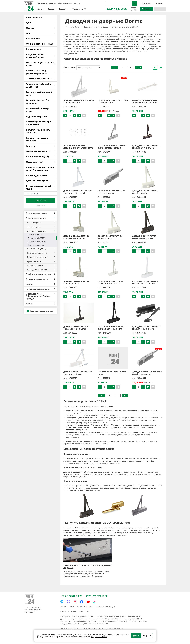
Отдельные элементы (40, 279)
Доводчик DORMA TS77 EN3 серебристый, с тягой (76, 237)
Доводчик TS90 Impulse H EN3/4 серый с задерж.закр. (147, 373)
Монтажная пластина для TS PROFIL (112, 373)
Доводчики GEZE (35, 235)
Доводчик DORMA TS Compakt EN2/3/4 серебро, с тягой (112, 147)
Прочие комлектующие (41, 257)
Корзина (146, 9)
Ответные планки (41, 265)
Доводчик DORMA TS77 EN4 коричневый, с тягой (145, 237)
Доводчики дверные (41, 231)
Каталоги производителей (40, 311)
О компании (79, 9)
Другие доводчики (36, 245)
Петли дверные (41, 223)
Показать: (41, 200)
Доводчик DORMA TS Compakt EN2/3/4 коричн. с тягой (146, 147)
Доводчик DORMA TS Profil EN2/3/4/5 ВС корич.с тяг (77, 328)
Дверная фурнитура (41, 218)
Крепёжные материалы (40, 289)
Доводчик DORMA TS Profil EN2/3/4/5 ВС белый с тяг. (145, 283)
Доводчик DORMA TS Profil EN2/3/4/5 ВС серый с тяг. (111, 283)
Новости (64, 9)
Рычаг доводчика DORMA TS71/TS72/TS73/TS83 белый (145, 101)
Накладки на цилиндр (41, 270)
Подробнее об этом (99, 637)
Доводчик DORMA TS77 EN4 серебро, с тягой (76, 283)
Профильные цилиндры (41, 249)
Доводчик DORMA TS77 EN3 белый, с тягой (145, 192)
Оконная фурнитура (40, 213)
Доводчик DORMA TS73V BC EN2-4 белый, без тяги (113, 101)
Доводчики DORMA (36, 238)
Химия (40, 284)
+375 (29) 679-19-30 (97, 596)
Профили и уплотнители (40, 274)
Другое (40, 303)
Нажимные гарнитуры (41, 253)
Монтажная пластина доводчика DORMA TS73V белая (78, 147)
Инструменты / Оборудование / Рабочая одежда (40, 296)
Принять (136, 636)
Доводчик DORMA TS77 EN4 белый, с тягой (110, 237)
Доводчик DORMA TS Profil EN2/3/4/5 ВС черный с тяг (111, 328)
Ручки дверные (41, 261)
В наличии (33, 194)
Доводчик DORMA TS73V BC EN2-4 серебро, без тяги (79, 101)
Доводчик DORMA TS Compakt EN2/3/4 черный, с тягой (146, 328)
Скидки (51, 9)
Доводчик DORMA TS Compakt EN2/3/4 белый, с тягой (78, 192)
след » (138, 68)
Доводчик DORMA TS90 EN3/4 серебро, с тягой (111, 192)
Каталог (41, 9)
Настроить (147, 636)
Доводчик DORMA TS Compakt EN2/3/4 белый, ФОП (78, 373)
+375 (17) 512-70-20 (116, 9)
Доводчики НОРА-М (37, 241)
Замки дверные (41, 227)
